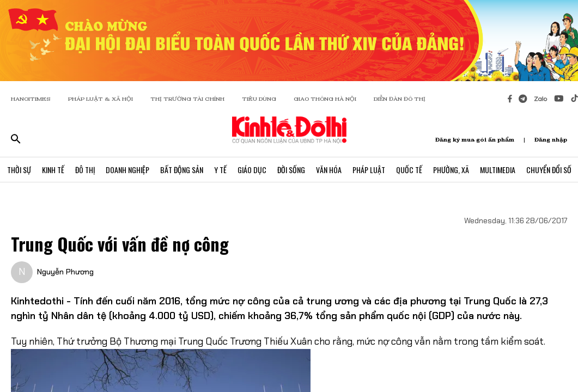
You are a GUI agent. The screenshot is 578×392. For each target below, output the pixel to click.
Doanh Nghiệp (127, 170)
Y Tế (220, 170)
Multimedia (498, 170)
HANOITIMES (31, 99)
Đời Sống (291, 170)
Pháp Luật (369, 170)
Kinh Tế (53, 170)
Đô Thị (85, 170)
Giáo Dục (252, 170)
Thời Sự (19, 170)
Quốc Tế (409, 170)
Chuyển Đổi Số (549, 170)
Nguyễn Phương (65, 272)
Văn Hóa (329, 170)
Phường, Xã (451, 170)
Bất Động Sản (182, 170)
